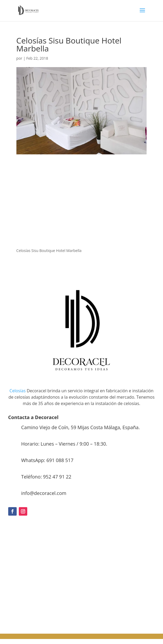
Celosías (18, 391)
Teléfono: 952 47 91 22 (46, 477)
